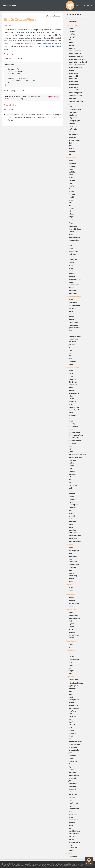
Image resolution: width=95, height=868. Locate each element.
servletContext (74, 285)
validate (72, 524)
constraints (73, 385)
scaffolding (73, 576)
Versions (70, 854)
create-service (74, 84)
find (70, 418)
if (69, 764)
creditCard (72, 172)
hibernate (72, 567)
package (72, 123)
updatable (72, 361)
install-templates (75, 109)
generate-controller (76, 101)
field (70, 662)
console (71, 45)
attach (71, 376)
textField (72, 839)
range (71, 200)
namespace (73, 260)
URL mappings (74, 551)
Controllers (71, 220)
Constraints (71, 157)
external (72, 725)
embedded (72, 401)
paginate (72, 806)
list (70, 482)
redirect (72, 265)
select (71, 825)
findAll (71, 421)
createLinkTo (73, 705)
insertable (72, 342)
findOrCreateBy (74, 432)
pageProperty (74, 803)
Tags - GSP (70, 677)
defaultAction (74, 240)
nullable (72, 197)
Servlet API (71, 594)
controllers (73, 556)
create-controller (75, 54)
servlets (72, 581)
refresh (71, 513)
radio (71, 811)
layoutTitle (73, 789)
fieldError (72, 730)
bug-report (73, 37)
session (71, 288)
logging (71, 573)
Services (70, 584)
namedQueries (74, 505)
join (70, 781)
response (72, 276)
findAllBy (72, 424)
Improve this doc (53, 16)
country (71, 697)
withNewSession (75, 535)
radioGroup (73, 814)
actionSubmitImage (76, 683)
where (71, 527)
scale (70, 203)
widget (71, 217)
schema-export (74, 140)
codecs (71, 553)
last (70, 480)
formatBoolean (74, 744)
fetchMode (73, 415)
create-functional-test (77, 59)
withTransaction (75, 541)
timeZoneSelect (74, 842)
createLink (73, 702)
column (71, 317)
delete (71, 396)
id (69, 333)
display (71, 657)
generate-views (74, 104)
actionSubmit (74, 680)
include (71, 769)
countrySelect (74, 700)
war (70, 154)
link (70, 792)
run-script (72, 137)
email (71, 175)
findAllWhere (73, 427)
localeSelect (73, 795)
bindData (72, 232)
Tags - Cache (71, 641)
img (70, 767)
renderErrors (73, 820)
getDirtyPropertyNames (77, 454)
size (70, 205)
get (70, 449)
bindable (72, 166)
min (70, 189)
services (72, 579)
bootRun (72, 34)
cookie (71, 694)
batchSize (72, 308)
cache (71, 311)
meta (71, 800)
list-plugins (73, 115)
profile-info (73, 129)
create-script (73, 81)
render (71, 268)
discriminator (74, 322)
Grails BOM (73, 857)
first (70, 446)
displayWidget (74, 660)
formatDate (73, 747)
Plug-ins (70, 544)
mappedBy (72, 496)
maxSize (72, 186)
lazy (70, 347)
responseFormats (75, 279)
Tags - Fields (71, 650)
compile (72, 42)
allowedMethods (75, 229)
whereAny (72, 530)
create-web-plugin (75, 93)
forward (72, 248)
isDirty (71, 477)
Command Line (72, 25)
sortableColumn (74, 831)
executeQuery (74, 407)
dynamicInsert (74, 325)
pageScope (72, 624)
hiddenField (73, 761)
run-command (74, 135)
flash (70, 246)
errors (71, 243)
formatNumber (74, 750)
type (70, 359)
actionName (73, 226)
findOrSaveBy (74, 438)
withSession (73, 538)
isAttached (73, 474)
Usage (71, 28)
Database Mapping (74, 296)
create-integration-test (77, 65)
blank (71, 169)
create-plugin (73, 73)
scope (71, 282)
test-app (72, 151)
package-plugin (74, 121)
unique (71, 208)
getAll (71, 452)
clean (71, 40)
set (70, 828)
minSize (71, 192)
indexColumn (73, 339)
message (72, 797)
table (70, 356)
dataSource (73, 562)
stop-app (72, 148)
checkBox (72, 689)
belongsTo (72, 379)
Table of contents (9, 5)
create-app (73, 48)
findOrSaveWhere (43, 43)
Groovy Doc (73, 21)
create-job (72, 70)
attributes (72, 164)
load (70, 488)
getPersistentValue (76, 457)
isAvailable (73, 772)
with (70, 673)
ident (71, 468)
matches (72, 180)
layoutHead (73, 786)
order (71, 350)
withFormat (73, 293)
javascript (72, 778)
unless (71, 845)
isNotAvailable (74, 775)
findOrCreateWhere (76, 435)
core (70, 559)
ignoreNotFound (75, 336)
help (70, 107)
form (70, 739)
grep (70, 753)
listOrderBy (73, 485)
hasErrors (72, 254)
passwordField (74, 809)
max (70, 183)
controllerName (74, 237)
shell (70, 143)
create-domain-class (76, 56)
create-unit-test (74, 90)
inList (71, 178)
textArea (72, 837)
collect (71, 691)
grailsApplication (75, 251)
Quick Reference (73, 14)
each (70, 714)
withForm (72, 290)
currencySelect (74, 708)
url (70, 211)
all (70, 653)
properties (72, 508)
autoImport (73, 303)
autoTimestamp (74, 305)
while (71, 850)
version (71, 364)
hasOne (71, 466)
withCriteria (73, 533)
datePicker (73, 711)
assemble (72, 31)
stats (70, 146)
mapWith (72, 494)
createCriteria (74, 393)
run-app (72, 132)
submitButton (74, 834)
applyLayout (73, 686)
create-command (75, 51)
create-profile (74, 76)
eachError (72, 716)
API (68, 18)
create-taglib (73, 87)
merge (71, 502)
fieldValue (72, 733)
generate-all (73, 98)
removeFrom (73, 516)
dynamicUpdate (74, 328)
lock (70, 491)
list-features (73, 112)
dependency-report (76, 95)
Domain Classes (73, 367)
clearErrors (73, 382)
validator (72, 214)
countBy (72, 390)
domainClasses (74, 565)
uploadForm (73, 848)
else (70, 719)
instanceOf (73, 471)
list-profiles (73, 118)
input (71, 665)
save (70, 519)
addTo (71, 374)
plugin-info (73, 126)
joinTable (72, 345)
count (71, 387)
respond (72, 274)
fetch (70, 331)
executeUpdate (74, 410)
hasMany (72, 463)
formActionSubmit (75, 742)
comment (72, 319)
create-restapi (74, 79)
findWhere (22, 35)
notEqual (72, 194)
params (71, 262)
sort (70, 353)
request (71, 271)
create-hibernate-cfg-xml (78, 62)
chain (71, 234)
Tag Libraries (71, 609)
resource (72, 823)
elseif (71, 722)
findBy (71, 429)
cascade (72, 314)
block (71, 644)
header (71, 257)
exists (71, 413)
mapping (72, 499)
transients (72, 522)
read (70, 510)
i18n (70, 570)
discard (71, 399)
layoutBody (73, 783)
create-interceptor (75, 67)
